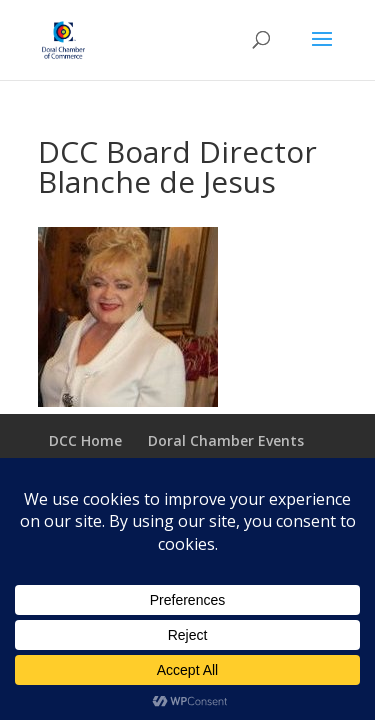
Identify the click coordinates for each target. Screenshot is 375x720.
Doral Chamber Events (226, 440)
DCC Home (85, 440)
